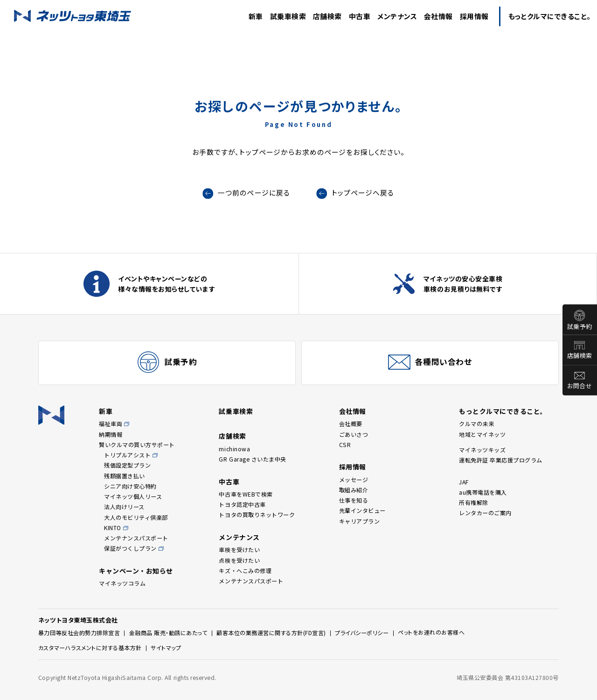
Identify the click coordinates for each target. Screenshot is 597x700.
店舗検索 (580, 356)
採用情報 (353, 467)
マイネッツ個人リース (133, 496)
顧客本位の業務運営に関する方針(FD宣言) (271, 633)
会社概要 (351, 423)
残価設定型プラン (127, 465)
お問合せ (580, 386)
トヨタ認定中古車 (242, 504)
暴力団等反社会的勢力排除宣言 (79, 633)
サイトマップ (166, 647)
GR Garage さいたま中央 (252, 459)
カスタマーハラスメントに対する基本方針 (90, 647)
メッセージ (354, 479)
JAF (464, 482)
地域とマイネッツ (482, 434)
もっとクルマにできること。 (503, 411)
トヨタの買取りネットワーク (257, 514)
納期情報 (111, 434)
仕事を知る (354, 500)
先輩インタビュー (362, 510)
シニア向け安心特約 (130, 486)
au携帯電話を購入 (483, 492)
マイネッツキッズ (482, 450)
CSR (345, 444)
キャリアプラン (360, 521)
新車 (106, 411)
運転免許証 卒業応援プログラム (501, 460)
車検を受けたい (239, 549)
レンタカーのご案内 (485, 513)
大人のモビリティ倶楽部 (136, 517)
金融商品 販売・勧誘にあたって (168, 633)
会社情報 (353, 411)
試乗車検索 (236, 411)
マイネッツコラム (122, 583)
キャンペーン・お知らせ (136, 571)
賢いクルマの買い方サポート (137, 444)
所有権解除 (474, 502)
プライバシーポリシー (362, 633)
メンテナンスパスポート (136, 538)
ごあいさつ (354, 434)
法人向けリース (124, 507)
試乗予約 (580, 326)
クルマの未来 (476, 423)
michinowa (234, 449)
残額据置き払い (125, 476)
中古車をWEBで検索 (246, 494)
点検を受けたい (239, 560)
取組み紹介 (354, 490)
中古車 (229, 482)
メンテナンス (239, 537)
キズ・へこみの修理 (245, 570)
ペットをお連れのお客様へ (431, 632)
